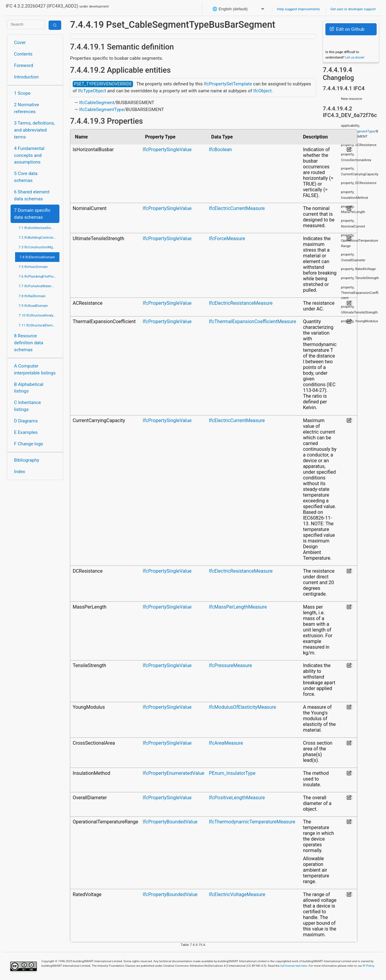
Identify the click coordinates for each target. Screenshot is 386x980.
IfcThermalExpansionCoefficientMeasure (253, 321)
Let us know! (355, 57)
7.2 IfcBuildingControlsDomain (39, 237)
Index (20, 472)
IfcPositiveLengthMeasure (237, 798)
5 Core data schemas (26, 177)
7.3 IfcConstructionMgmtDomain (39, 247)
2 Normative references (27, 108)
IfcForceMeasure (227, 239)
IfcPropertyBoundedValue (170, 822)
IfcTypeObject (92, 91)
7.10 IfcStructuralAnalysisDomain (39, 315)
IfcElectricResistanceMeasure (241, 303)
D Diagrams (26, 421)
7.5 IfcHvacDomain (33, 267)
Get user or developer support (353, 9)
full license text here (294, 966)
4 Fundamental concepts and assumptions (29, 155)
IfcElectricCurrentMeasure (237, 208)
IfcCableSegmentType (102, 110)
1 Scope (22, 93)
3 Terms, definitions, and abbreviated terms (35, 130)
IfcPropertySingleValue (167, 150)
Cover (20, 43)
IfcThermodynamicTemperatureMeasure (252, 822)
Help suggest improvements (298, 9)
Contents (23, 54)
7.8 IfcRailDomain (32, 296)
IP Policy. (369, 966)
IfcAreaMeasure (226, 743)
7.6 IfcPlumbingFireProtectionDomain (39, 276)
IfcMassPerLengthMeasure (238, 607)
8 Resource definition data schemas (29, 343)
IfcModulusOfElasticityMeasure (243, 707)
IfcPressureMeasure (231, 665)
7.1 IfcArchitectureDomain (39, 228)
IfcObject (263, 91)
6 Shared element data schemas (32, 195)
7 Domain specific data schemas (32, 214)
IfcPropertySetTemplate (228, 84)
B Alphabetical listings (29, 388)
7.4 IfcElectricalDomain (37, 257)
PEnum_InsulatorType (232, 773)
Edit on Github (347, 29)
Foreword (24, 65)
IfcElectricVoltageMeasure (237, 894)
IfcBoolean (220, 150)
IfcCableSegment (97, 103)
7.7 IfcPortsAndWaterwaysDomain (39, 286)
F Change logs (29, 444)
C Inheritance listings (28, 406)
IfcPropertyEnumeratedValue (173, 773)
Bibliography (27, 460)
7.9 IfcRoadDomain (33, 306)
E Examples (26, 432)
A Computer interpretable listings (35, 369)
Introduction (27, 77)
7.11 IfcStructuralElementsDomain (39, 325)
